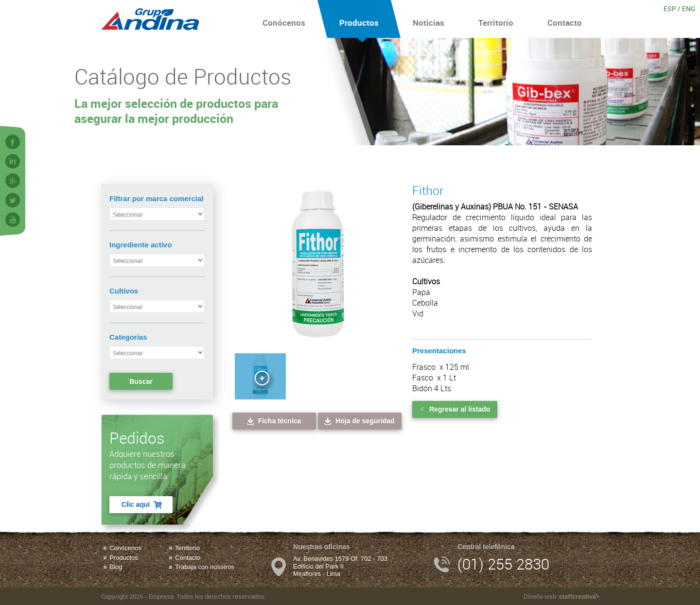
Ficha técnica (273, 421)
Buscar (141, 381)
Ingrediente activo (140, 245)
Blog (116, 567)
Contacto (565, 19)
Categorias (128, 337)
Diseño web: (561, 596)
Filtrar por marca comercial (156, 199)
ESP (670, 9)
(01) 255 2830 (503, 564)
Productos (359, 19)
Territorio (496, 19)
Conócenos (284, 19)
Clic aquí (142, 505)
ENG (689, 9)
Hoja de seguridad (359, 421)
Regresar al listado (455, 409)
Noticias (429, 19)
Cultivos (124, 291)
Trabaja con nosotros (205, 567)
